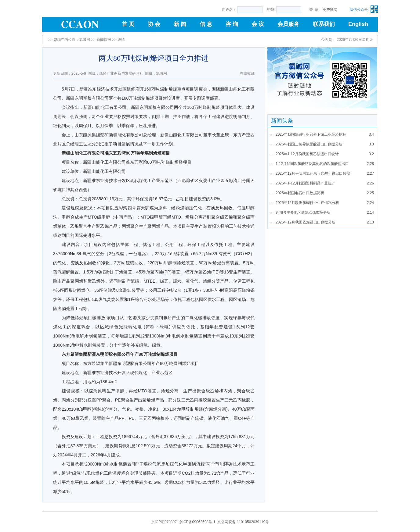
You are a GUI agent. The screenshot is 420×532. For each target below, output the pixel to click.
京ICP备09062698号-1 (197, 522)
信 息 (206, 24)
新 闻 (180, 24)
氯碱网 (85, 40)
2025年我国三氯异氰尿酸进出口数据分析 (309, 144)
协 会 (154, 24)
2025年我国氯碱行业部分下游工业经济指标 (311, 134)
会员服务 (288, 24)
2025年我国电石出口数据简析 (300, 193)
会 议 (258, 24)
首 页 (128, 24)
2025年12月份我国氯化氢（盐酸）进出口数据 (313, 173)
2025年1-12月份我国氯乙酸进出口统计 (307, 154)
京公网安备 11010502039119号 (243, 522)
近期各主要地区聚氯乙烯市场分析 (303, 212)
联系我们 (324, 24)
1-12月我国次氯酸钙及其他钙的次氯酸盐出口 (312, 164)
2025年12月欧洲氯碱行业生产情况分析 (307, 203)
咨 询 (232, 24)
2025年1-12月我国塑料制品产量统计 (305, 183)
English (358, 24)
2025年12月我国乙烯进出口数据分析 (306, 222)
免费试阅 (330, 10)
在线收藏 (247, 73)
